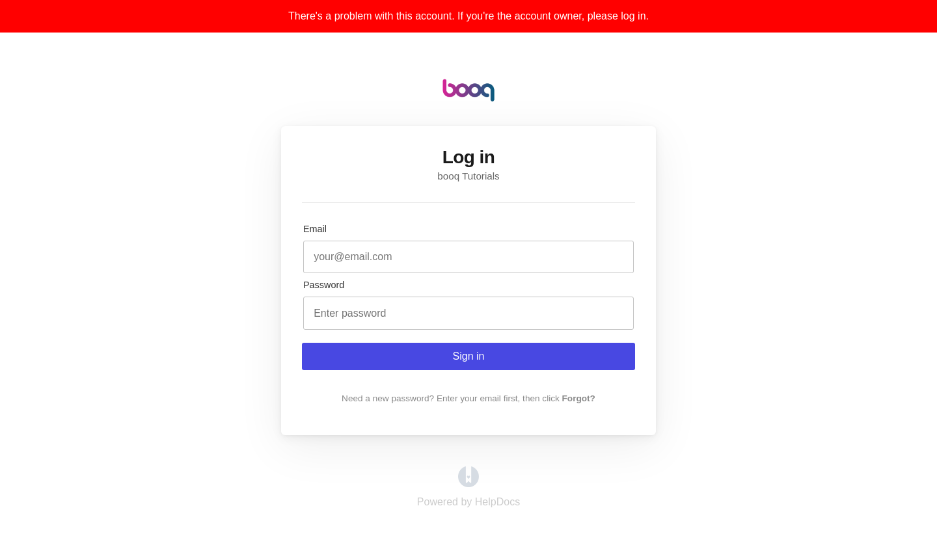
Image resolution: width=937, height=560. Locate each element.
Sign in (469, 356)
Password (324, 285)
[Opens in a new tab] (468, 484)
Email (315, 229)
